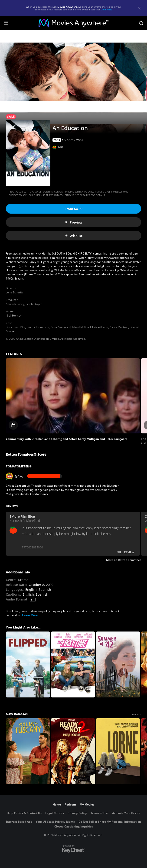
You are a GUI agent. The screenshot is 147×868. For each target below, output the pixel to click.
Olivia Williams (99, 327)
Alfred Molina (80, 327)
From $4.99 (73, 209)
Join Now (107, 9)
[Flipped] (28, 664)
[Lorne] (118, 751)
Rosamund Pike (16, 327)
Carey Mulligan (119, 327)
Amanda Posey (15, 304)
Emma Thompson (38, 327)
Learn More (30, 615)
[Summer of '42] (118, 664)
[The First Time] (73, 664)
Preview (74, 222)
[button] (73, 396)
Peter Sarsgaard (60, 327)
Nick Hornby (14, 316)
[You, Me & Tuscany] (28, 751)
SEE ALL (137, 714)
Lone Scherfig (14, 292)
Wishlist (74, 236)
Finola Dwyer (34, 304)
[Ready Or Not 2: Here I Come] (73, 751)
